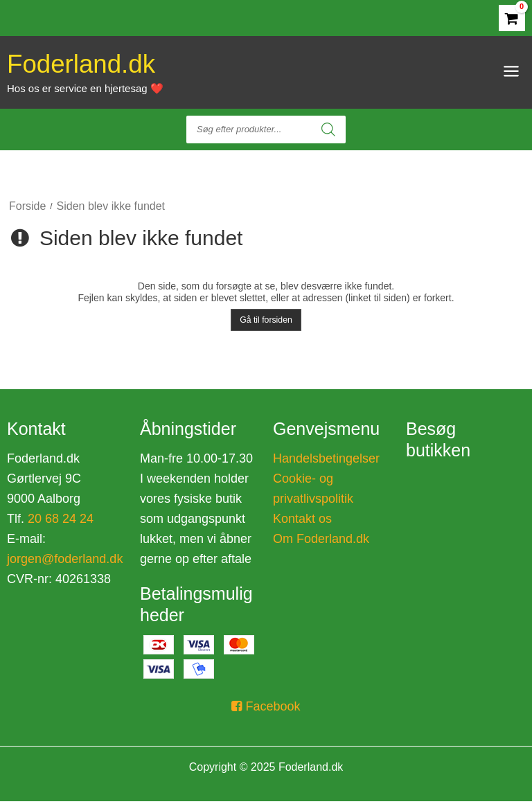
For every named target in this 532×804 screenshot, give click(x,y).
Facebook (266, 709)
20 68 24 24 (59, 521)
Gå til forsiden (266, 322)
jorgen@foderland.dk (65, 561)
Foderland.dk (88, 74)
